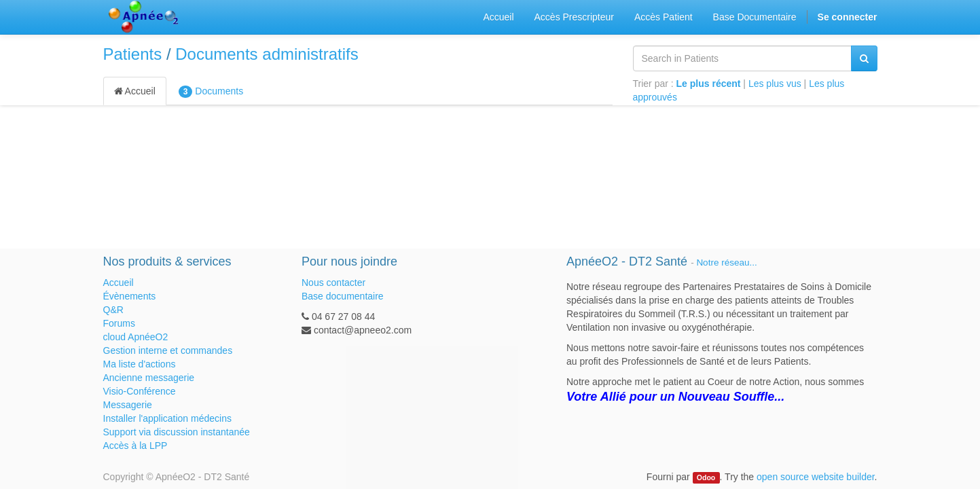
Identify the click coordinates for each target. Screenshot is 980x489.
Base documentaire (343, 296)
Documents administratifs (267, 54)
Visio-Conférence (140, 391)
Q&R (113, 310)
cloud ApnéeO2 (136, 337)
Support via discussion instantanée (177, 432)
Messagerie (128, 405)
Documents (211, 92)
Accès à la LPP (135, 446)
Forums (119, 323)
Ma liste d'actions (140, 364)
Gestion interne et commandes (168, 350)
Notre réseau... (726, 262)
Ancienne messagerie (149, 378)
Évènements (130, 296)
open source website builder (816, 477)
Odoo (706, 477)
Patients (133, 54)
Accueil (135, 91)
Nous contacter (333, 283)
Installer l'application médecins (167, 418)
